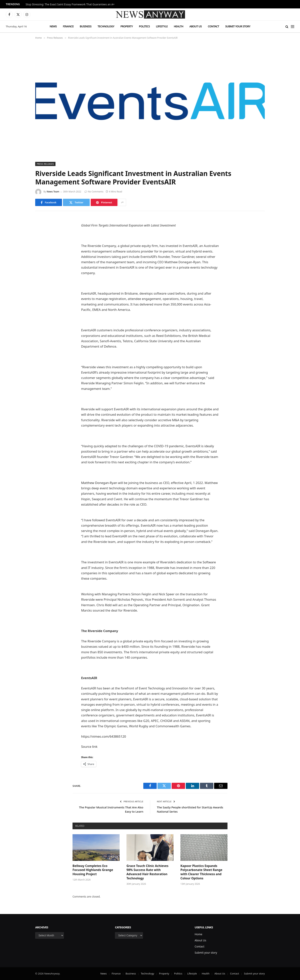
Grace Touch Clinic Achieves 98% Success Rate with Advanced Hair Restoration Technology (147, 872)
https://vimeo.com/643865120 (104, 736)
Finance (68, 26)
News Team (53, 192)
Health (179, 26)
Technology (106, 26)
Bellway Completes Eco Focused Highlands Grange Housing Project (93, 870)
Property (127, 26)
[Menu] (293, 26)
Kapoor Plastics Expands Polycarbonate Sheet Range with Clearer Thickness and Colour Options (201, 872)
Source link (89, 747)
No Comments (94, 192)
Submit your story (238, 26)
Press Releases (45, 164)
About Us (196, 26)
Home (198, 934)
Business (86, 26)
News (53, 26)
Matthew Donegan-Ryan (99, 483)
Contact (213, 26)
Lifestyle (162, 26)
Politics (144, 26)
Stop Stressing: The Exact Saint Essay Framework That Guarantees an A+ (70, 4)
